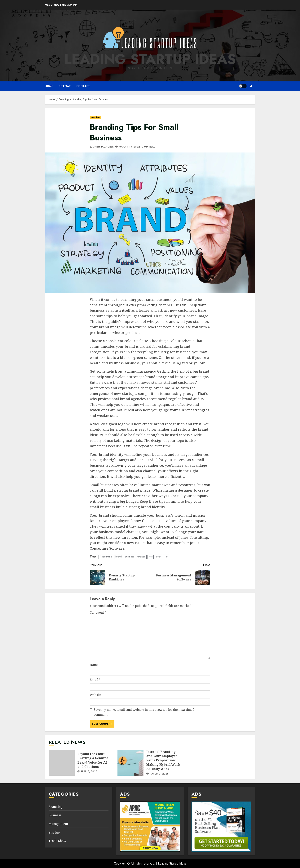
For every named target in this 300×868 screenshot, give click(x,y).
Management (58, 824)
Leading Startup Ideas (150, 59)
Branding (95, 117)
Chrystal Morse (103, 147)
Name (95, 665)
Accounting (106, 557)
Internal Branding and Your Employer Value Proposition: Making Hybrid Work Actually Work (130, 763)
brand (119, 557)
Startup (54, 832)
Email (95, 680)
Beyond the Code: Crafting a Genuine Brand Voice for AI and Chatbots (62, 763)
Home (49, 86)
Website (96, 695)
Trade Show (57, 841)
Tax (166, 557)
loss (151, 557)
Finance (141, 557)
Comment (98, 612)
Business (129, 557)
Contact (83, 86)
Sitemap (65, 86)
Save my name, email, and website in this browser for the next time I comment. (144, 712)
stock (158, 557)
